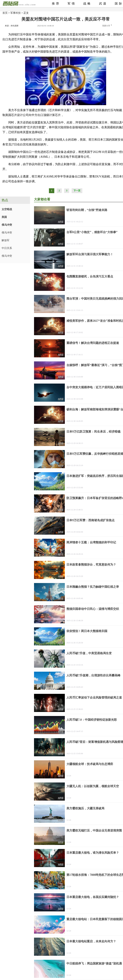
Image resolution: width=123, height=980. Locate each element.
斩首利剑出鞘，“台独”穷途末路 (87, 210)
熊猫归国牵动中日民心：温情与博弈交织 (93, 609)
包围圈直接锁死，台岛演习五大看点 (90, 276)
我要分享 (107, 26)
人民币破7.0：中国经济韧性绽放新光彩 (92, 720)
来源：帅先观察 (12, 26)
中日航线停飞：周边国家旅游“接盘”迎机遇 (94, 963)
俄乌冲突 (7, 225)
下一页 (77, 191)
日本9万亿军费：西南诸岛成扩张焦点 (91, 520)
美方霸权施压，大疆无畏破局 (85, 808)
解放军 (6, 240)
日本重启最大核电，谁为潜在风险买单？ (93, 853)
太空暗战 (7, 209)
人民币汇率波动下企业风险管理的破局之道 (94, 698)
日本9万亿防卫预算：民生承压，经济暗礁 (93, 432)
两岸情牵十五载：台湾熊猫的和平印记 (91, 542)
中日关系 (7, 248)
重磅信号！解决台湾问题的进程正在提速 (93, 343)
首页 (5, 13)
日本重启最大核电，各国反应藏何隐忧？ (93, 897)
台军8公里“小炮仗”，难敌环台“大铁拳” (92, 232)
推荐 (56, 4)
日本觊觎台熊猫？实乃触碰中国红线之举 (93, 587)
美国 (4, 217)
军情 (72, 4)
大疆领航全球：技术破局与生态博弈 (90, 764)
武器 (103, 4)
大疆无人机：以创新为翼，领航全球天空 (93, 786)
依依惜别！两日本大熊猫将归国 (87, 631)
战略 (88, 4)
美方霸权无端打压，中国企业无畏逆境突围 (94, 831)
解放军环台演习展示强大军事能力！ (90, 254)
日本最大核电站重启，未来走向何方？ (91, 941)
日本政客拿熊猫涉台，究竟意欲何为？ (91, 565)
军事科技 (16, 13)
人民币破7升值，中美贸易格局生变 (89, 653)
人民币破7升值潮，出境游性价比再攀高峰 (93, 675)
